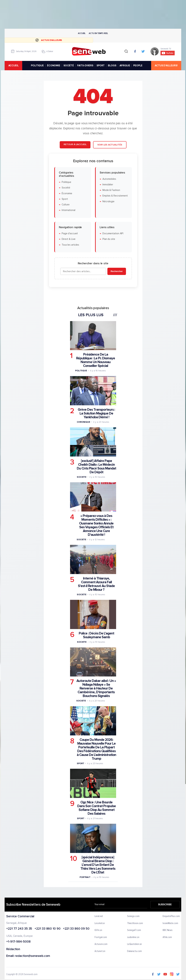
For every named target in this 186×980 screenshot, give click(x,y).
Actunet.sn (100, 951)
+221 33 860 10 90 (48, 929)
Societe (81, 477)
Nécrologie (108, 201)
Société (66, 188)
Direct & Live (68, 239)
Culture (65, 205)
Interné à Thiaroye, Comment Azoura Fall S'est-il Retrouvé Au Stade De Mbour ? (96, 584)
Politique (66, 182)
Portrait (85, 877)
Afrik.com (167, 937)
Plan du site (109, 239)
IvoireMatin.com (170, 923)
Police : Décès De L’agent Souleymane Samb (96, 635)
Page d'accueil (69, 234)
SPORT (101, 65)
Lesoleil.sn (100, 923)
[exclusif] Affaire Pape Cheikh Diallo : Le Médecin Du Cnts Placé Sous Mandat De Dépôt (96, 466)
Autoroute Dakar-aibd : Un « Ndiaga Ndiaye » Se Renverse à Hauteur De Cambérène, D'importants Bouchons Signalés (96, 688)
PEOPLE (138, 65)
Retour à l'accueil (75, 144)
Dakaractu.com (134, 951)
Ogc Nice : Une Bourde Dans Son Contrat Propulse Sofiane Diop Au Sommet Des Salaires (96, 808)
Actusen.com (101, 944)
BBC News (168, 930)
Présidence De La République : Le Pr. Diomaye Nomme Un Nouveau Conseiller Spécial (96, 360)
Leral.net (99, 916)
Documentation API (113, 234)
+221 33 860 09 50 (76, 929)
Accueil (82, 33)
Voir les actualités (110, 145)
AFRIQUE (125, 65)
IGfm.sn (98, 930)
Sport (65, 199)
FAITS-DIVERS (85, 65)
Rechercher (117, 271)
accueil (13, 65)
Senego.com (133, 916)
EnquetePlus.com (171, 916)
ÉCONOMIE (54, 65)
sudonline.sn (133, 937)
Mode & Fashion (111, 190)
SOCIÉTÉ (69, 65)
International (68, 210)
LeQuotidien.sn (135, 944)
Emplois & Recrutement (115, 196)
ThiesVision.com (135, 923)
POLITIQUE (37, 65)
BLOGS (112, 65)
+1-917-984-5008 (18, 942)
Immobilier (108, 184)
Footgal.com (101, 937)
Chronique (83, 422)
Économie (67, 193)
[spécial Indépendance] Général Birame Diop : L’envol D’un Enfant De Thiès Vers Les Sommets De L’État (98, 865)
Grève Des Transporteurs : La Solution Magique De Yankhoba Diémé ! (96, 413)
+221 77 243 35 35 (19, 929)
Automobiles (109, 179)
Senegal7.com (134, 930)
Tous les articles (70, 245)
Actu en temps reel (99, 33)
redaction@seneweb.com (33, 956)
